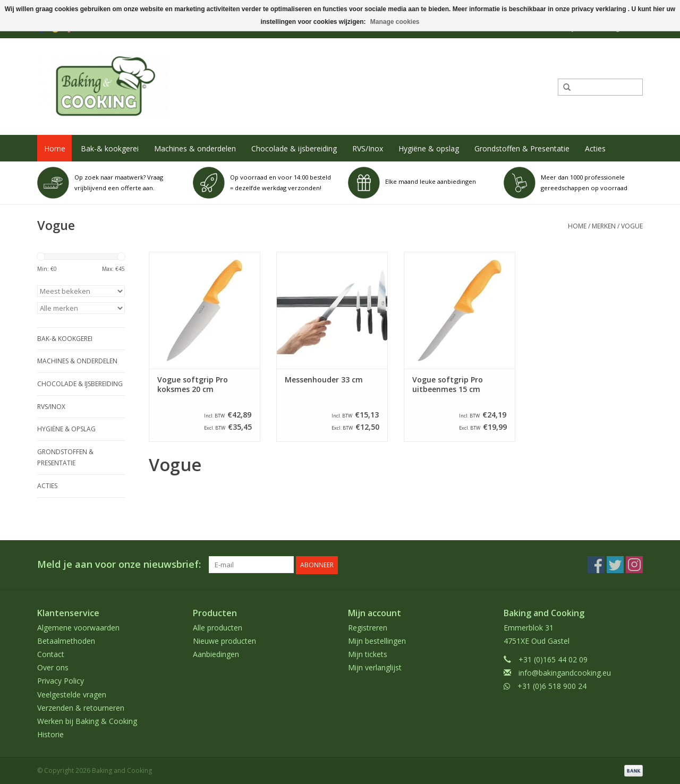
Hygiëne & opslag (429, 148)
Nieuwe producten (224, 640)
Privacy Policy (61, 680)
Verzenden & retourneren (81, 707)
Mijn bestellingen (377, 640)
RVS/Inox (368, 148)
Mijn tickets (368, 654)
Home (55, 148)
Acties (595, 148)
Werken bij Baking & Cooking (87, 721)
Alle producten (218, 627)
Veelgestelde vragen (72, 693)
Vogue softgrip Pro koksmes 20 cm (193, 385)
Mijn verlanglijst (375, 667)
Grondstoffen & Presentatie (522, 148)
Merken (604, 226)
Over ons (53, 667)
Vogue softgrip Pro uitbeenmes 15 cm (448, 385)
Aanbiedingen (216, 654)
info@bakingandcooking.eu (565, 672)
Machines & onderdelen (195, 148)
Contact (51, 654)
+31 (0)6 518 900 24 (552, 685)
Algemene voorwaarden (78, 627)
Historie (50, 734)
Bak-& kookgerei (110, 148)
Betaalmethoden (66, 640)
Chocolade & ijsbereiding (294, 148)
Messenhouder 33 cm (324, 380)
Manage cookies (395, 22)
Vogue (632, 226)
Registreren (368, 627)
